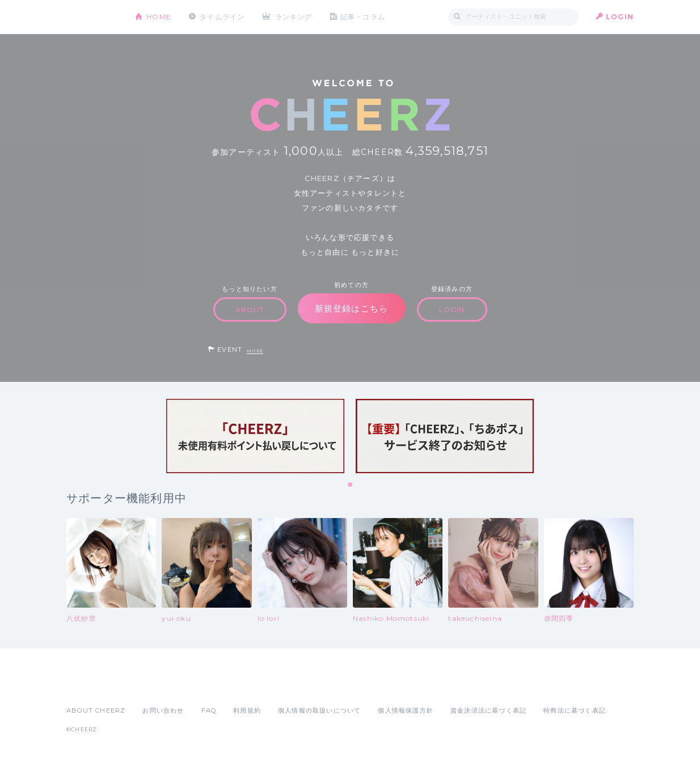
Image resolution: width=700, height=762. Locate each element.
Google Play (153, 685)
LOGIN (620, 17)
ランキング (294, 17)
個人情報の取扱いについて (319, 710)
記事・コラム (363, 17)
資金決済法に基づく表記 (488, 710)
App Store (92, 685)
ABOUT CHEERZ (96, 710)
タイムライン (222, 17)
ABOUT (250, 310)
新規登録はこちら (352, 308)
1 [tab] (351, 485)
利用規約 (247, 710)
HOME (159, 17)
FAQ (209, 710)
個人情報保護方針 (406, 710)
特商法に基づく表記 (575, 710)
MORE (255, 351)
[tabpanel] (255, 436)
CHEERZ (92, 17)
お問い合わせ (163, 710)
